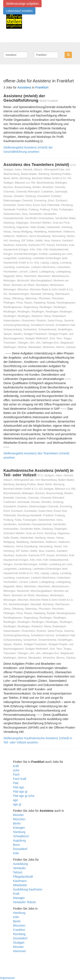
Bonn (17, 845)
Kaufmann (20, 881)
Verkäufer (19, 868)
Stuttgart (19, 943)
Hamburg (19, 832)
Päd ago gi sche (24, 796)
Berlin (17, 823)
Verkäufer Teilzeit (24, 902)
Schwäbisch (21, 836)
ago (15, 800)
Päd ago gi (20, 792)
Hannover (20, 951)
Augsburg (19, 840)
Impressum (7, 978)
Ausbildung (20, 864)
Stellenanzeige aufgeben (22, 4)
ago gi (17, 804)
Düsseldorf (20, 849)
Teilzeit (18, 872)
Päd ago (19, 787)
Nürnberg (19, 934)
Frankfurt (19, 930)
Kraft (16, 894)
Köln (16, 853)
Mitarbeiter (20, 885)
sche (16, 770)
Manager (19, 898)
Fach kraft (20, 779)
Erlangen (19, 828)
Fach (16, 775)
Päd (16, 783)
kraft (16, 766)
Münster (18, 815)
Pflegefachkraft (23, 877)
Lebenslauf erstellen (19, 11)
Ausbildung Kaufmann (28, 889)
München (19, 819)
